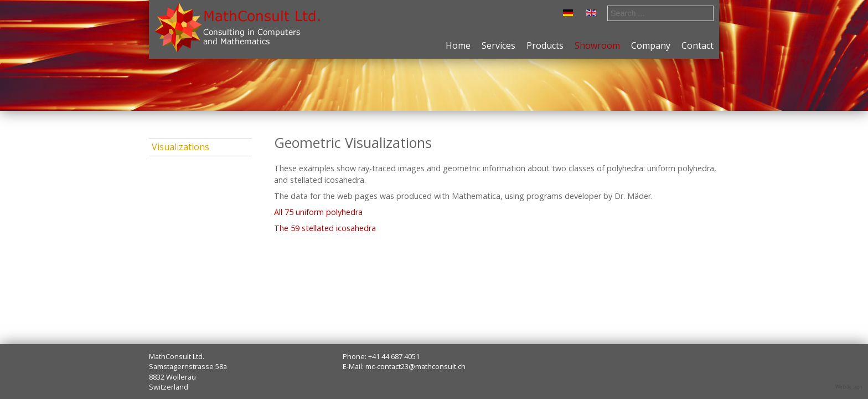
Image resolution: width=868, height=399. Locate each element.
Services (498, 45)
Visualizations (180, 147)
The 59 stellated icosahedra (325, 228)
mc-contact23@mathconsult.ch (415, 366)
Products (545, 45)
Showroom (597, 45)
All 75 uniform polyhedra (318, 212)
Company (651, 45)
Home (458, 45)
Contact (697, 45)
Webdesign (849, 387)
